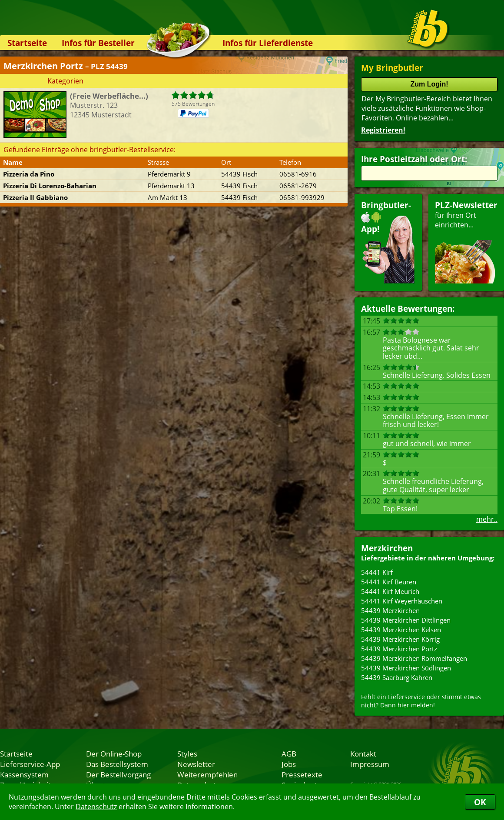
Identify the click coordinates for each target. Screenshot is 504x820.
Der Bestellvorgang (118, 774)
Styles (187, 753)
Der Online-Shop (114, 753)
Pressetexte (302, 774)
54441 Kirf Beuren (389, 582)
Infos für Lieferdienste (268, 43)
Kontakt (363, 753)
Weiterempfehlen (207, 774)
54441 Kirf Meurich (390, 591)
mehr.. (487, 519)
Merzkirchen (387, 548)
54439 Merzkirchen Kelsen (401, 630)
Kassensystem (24, 774)
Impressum (370, 764)
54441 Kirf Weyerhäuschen (402, 601)
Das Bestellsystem (117, 764)
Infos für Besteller (98, 43)
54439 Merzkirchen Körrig (400, 639)
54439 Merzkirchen (390, 610)
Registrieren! (383, 130)
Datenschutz (96, 807)
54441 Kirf (377, 572)
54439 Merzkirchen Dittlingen (406, 620)
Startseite (27, 43)
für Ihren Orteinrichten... (466, 242)
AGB (289, 753)
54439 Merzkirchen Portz (399, 649)
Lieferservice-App (30, 764)
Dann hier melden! (408, 705)
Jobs (289, 764)
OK (480, 802)
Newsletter (196, 764)
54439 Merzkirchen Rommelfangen (414, 658)
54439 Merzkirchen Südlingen (406, 668)
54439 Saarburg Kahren (397, 677)
